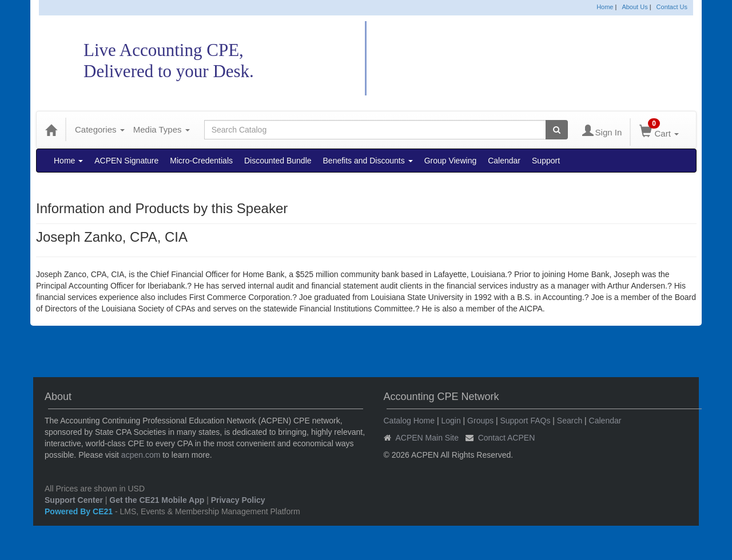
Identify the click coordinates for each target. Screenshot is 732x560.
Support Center (74, 500)
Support (546, 161)
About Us (634, 7)
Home (605, 7)
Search (570, 421)
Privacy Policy (238, 500)
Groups (480, 421)
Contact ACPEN (507, 438)
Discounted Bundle (278, 161)
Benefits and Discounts (368, 161)
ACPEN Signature (126, 161)
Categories (100, 129)
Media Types (162, 129)
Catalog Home (409, 421)
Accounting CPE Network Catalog (520, 59)
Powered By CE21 (80, 511)
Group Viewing (451, 161)
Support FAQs (525, 421)
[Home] (51, 130)
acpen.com (141, 455)
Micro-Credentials (201, 161)
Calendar (504, 161)
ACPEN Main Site (427, 438)
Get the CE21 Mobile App (157, 500)
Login (451, 421)
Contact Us (672, 7)
